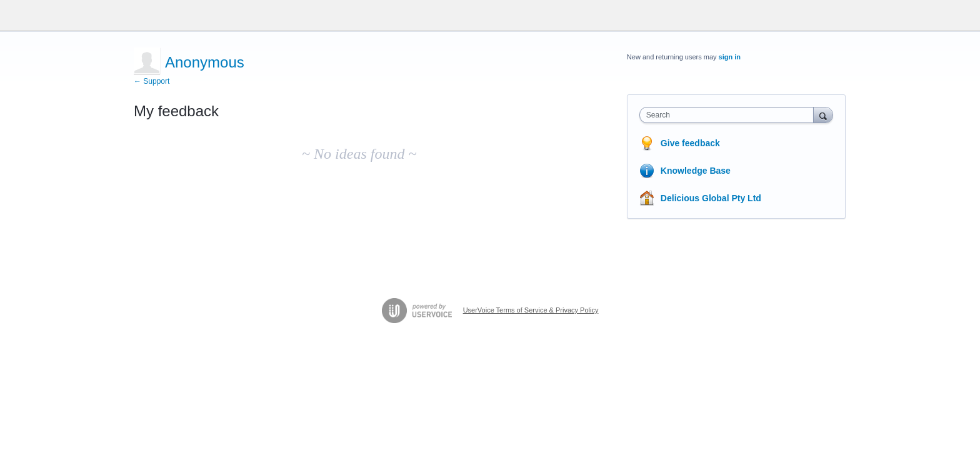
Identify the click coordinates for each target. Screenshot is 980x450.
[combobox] (730, 115)
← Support (152, 81)
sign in (730, 57)
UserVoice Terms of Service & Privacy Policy (531, 310)
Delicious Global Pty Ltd (711, 198)
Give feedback (690, 143)
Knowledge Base (696, 171)
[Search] (823, 115)
